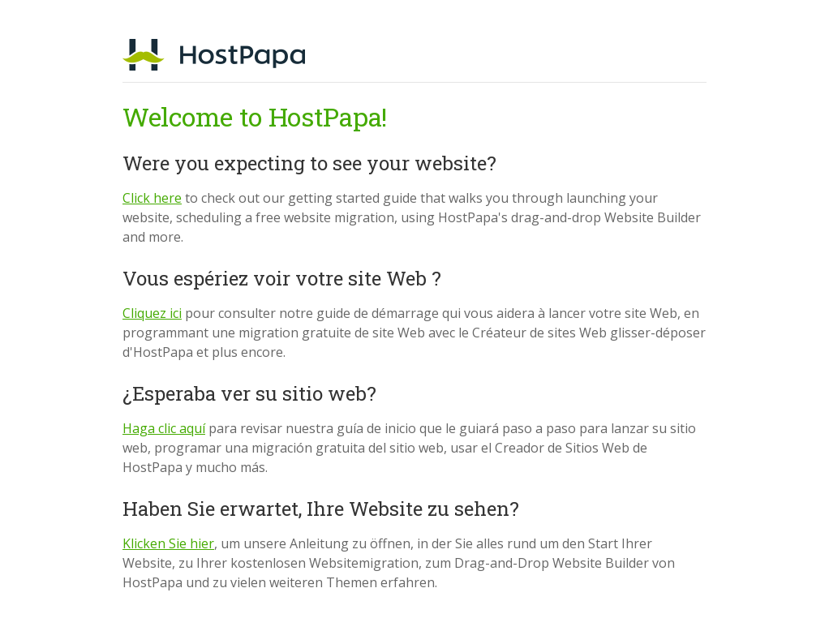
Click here (152, 198)
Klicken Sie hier (168, 543)
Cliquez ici (152, 313)
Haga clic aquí (164, 428)
